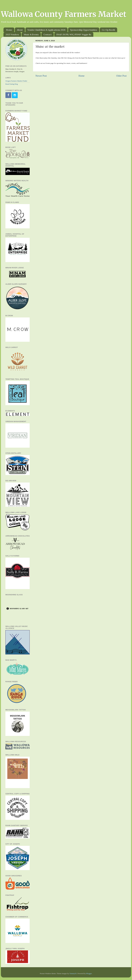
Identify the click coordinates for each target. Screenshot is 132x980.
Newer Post (41, 76)
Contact (48, 34)
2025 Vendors (12, 34)
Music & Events (31, 34)
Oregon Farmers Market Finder (16, 81)
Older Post (121, 76)
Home (9, 30)
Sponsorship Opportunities (84, 30)
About (20, 30)
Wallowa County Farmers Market (64, 14)
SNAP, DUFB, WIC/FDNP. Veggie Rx (74, 34)
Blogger (89, 973)
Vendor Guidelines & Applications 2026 (46, 30)
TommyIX (73, 973)
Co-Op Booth (108, 30)
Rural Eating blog (12, 84)
